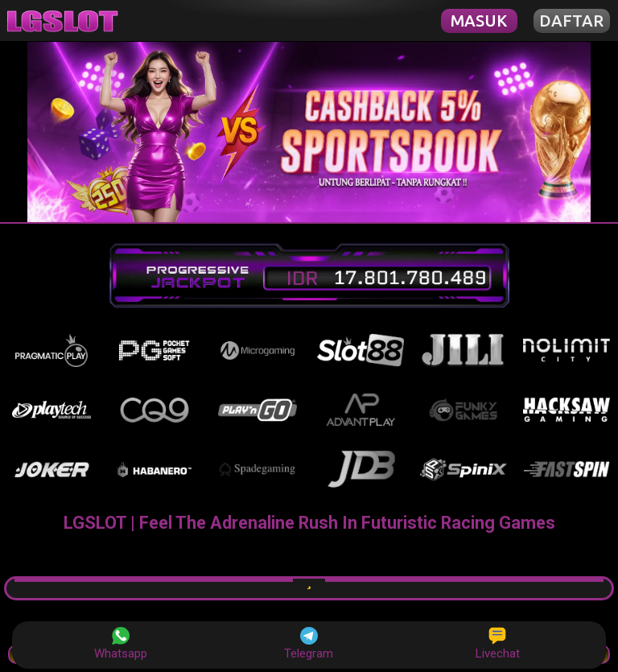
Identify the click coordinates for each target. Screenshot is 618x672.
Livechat (498, 644)
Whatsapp (121, 644)
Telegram (309, 644)
